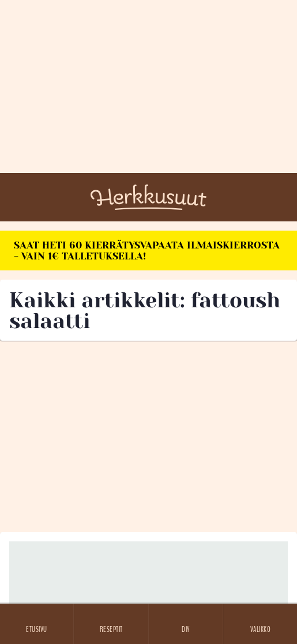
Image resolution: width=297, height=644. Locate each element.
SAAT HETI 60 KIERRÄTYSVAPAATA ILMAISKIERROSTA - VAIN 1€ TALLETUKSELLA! (147, 251)
